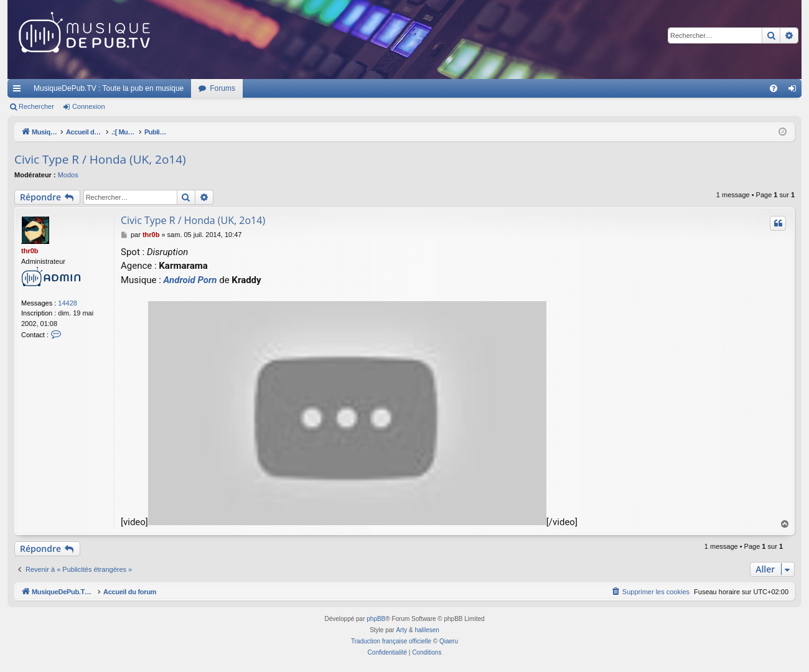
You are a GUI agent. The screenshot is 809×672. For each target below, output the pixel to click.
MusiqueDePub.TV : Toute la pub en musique (109, 88)
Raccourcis (19, 91)
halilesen (427, 630)
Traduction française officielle (391, 641)
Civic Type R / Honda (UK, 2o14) (100, 159)
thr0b (30, 251)
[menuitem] (774, 88)
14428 (68, 303)
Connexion (89, 106)
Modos (68, 175)
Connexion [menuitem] (795, 91)
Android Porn (190, 280)
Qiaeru (449, 641)
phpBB (376, 619)
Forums (222, 88)
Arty (401, 630)
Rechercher (36, 106)
